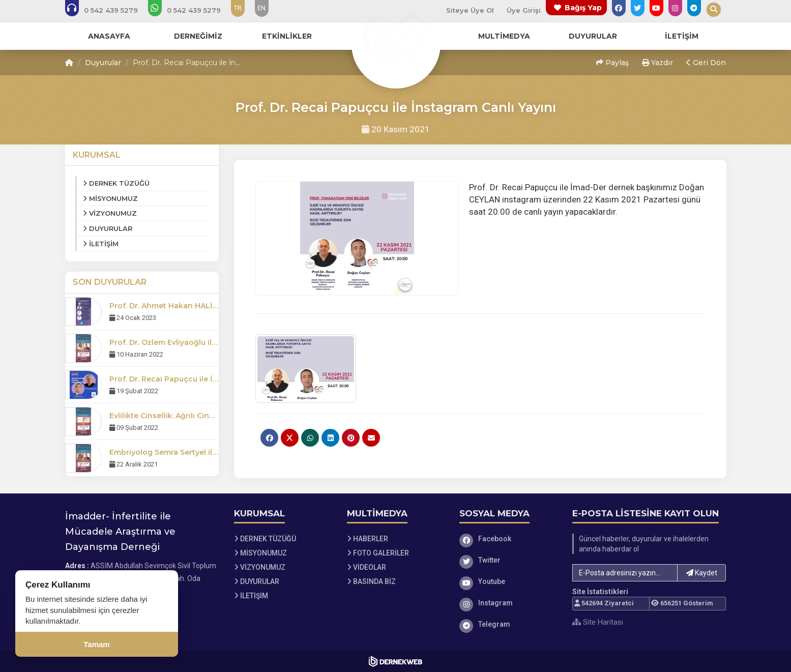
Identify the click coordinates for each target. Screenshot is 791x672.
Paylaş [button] (612, 63)
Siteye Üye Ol (470, 10)
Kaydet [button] (702, 573)
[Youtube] (508, 581)
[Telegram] (508, 624)
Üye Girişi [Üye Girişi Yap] (524, 10)
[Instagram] (508, 603)
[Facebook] (508, 539)
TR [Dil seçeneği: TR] (238, 8)
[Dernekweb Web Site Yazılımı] (395, 661)
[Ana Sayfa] (396, 43)
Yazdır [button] (657, 63)
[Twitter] (508, 560)
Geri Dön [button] (706, 63)
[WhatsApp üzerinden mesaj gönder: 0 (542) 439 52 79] (191, 10)
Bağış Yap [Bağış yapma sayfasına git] (583, 8)
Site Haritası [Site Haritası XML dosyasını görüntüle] (598, 622)
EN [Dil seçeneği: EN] (261, 8)
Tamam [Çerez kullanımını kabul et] (96, 644)
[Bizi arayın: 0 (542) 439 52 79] (108, 10)
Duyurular (103, 63)
